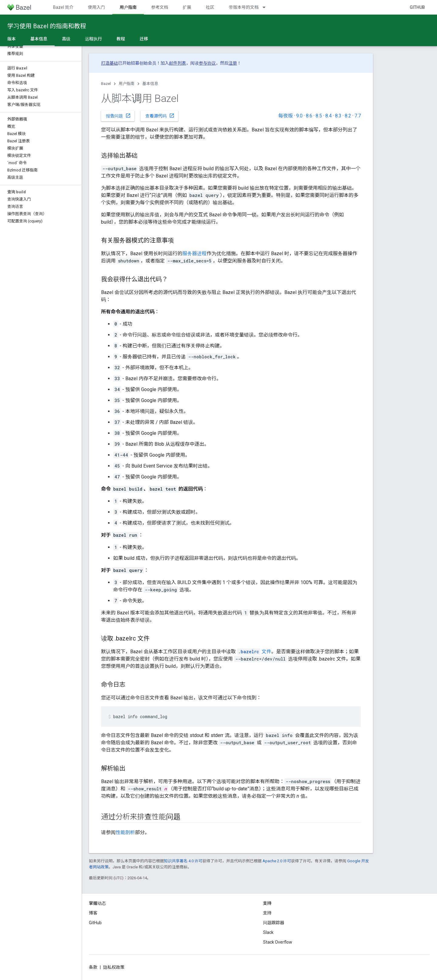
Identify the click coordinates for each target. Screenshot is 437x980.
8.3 (338, 116)
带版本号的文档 (244, 7)
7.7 (358, 116)
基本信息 (150, 84)
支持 (267, 913)
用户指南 (127, 84)
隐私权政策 (114, 967)
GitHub (417, 7)
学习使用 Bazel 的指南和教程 (47, 26)
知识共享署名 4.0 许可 (183, 861)
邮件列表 (178, 63)
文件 (254, 652)
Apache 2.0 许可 (277, 861)
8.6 (309, 116)
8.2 (348, 116)
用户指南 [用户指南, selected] (128, 7)
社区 (210, 7)
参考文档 (160, 7)
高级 (66, 39)
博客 (93, 913)
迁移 (144, 39)
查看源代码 (160, 116)
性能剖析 (125, 832)
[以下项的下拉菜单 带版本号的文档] (267, 7)
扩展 (187, 7)
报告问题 (118, 116)
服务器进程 (195, 253)
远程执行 (93, 39)
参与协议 (207, 63)
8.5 (319, 116)
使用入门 (97, 7)
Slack (268, 932)
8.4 (329, 116)
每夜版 (286, 116)
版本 (12, 39)
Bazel (106, 84)
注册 (233, 63)
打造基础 (110, 63)
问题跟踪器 (274, 923)
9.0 (299, 116)
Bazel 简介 (63, 7)
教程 (121, 39)
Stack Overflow (278, 942)
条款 (93, 967)
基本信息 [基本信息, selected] (39, 39)
